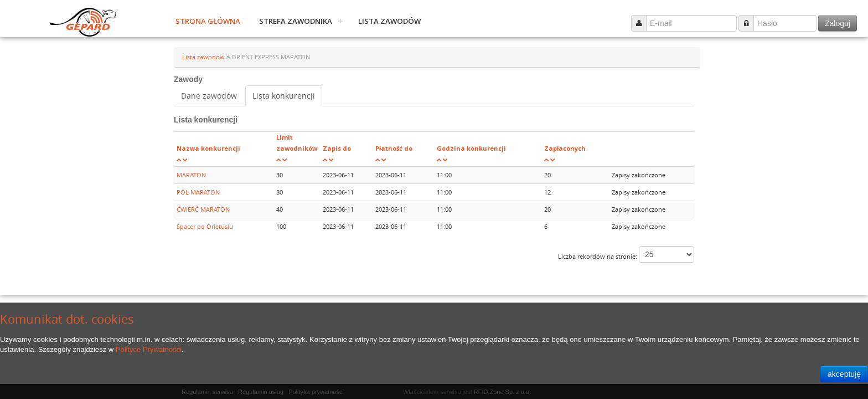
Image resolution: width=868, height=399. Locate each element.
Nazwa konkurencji (208, 148)
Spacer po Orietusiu (205, 226)
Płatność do (394, 148)
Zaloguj (838, 23)
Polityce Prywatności (149, 349)
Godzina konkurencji (471, 148)
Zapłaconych (565, 148)
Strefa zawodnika (296, 21)
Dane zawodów (209, 96)
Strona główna (208, 21)
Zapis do (337, 148)
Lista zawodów (389, 21)
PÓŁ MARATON (198, 192)
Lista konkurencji (284, 96)
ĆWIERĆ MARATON (203, 209)
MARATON (191, 175)
